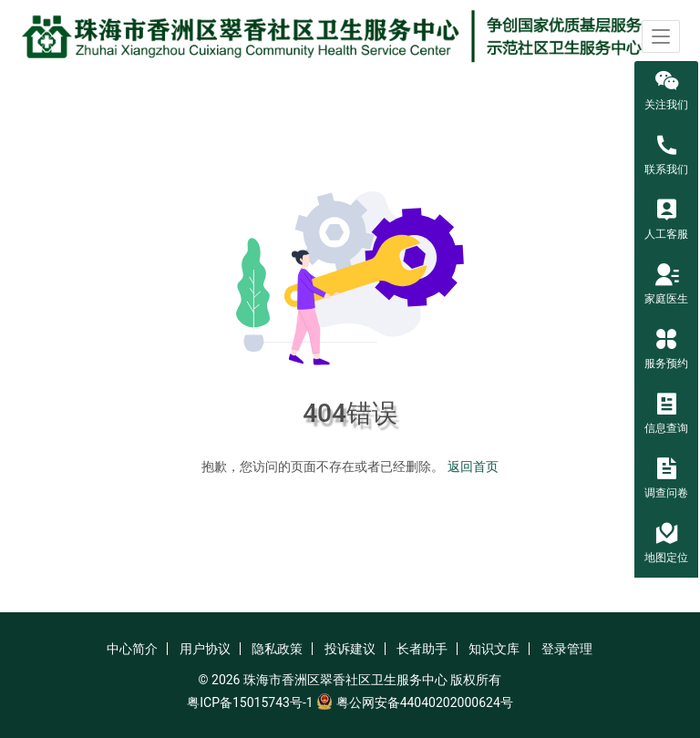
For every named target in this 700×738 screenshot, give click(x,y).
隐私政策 (277, 649)
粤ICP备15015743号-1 (250, 702)
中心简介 (132, 649)
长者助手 (422, 649)
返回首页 (473, 466)
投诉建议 (350, 649)
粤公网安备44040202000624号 (425, 702)
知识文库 (494, 649)
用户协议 (205, 649)
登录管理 (567, 649)
